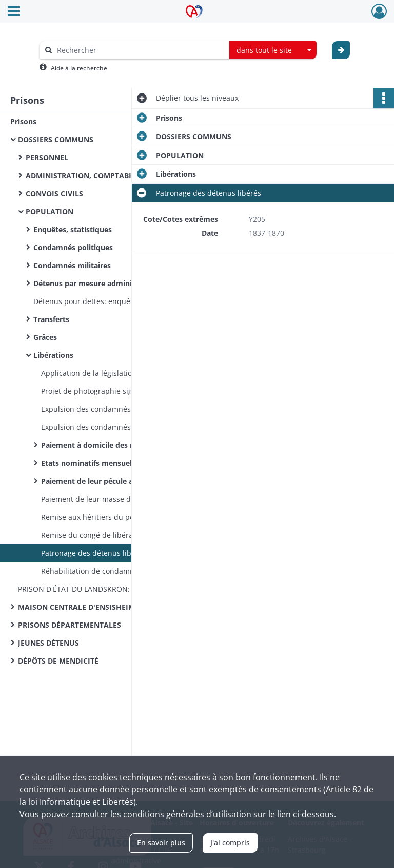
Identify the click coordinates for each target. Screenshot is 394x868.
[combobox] (273, 50)
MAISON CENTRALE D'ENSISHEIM (76, 607)
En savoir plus (161, 843)
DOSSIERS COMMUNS (56, 139)
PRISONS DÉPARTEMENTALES (70, 625)
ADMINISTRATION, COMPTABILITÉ (86, 175)
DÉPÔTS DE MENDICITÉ (58, 661)
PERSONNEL (47, 157)
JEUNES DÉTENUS (48, 643)
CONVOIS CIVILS (54, 193)
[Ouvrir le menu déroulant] (14, 12)
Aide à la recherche (79, 68)
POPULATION (50, 211)
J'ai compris (230, 843)
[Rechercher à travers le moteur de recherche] (140, 50)
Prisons (23, 121)
